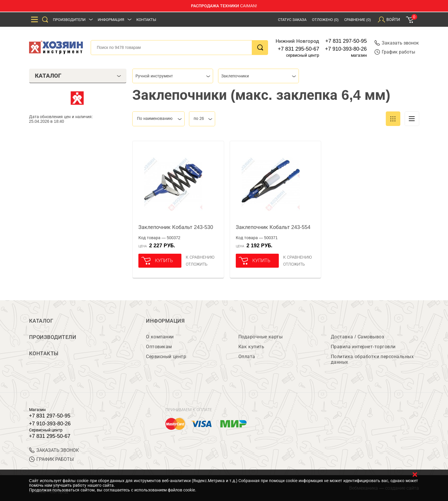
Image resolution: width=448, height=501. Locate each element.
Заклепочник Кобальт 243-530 (176, 227)
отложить (197, 264)
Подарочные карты (260, 337)
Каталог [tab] (78, 76)
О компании (160, 337)
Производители (69, 20)
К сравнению (200, 257)
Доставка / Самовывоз (357, 337)
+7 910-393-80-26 (346, 49)
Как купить (251, 347)
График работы (395, 52)
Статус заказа (292, 20)
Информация (111, 20)
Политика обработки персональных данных (372, 359)
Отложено (325, 20)
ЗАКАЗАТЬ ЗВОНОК (54, 450)
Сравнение (358, 20)
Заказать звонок (397, 43)
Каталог (41, 321)
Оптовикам (159, 347)
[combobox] (173, 76)
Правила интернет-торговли (363, 347)
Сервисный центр (166, 357)
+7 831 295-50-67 (298, 49)
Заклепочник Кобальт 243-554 (273, 227)
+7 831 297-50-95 (346, 41)
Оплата (247, 357)
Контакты (146, 20)
